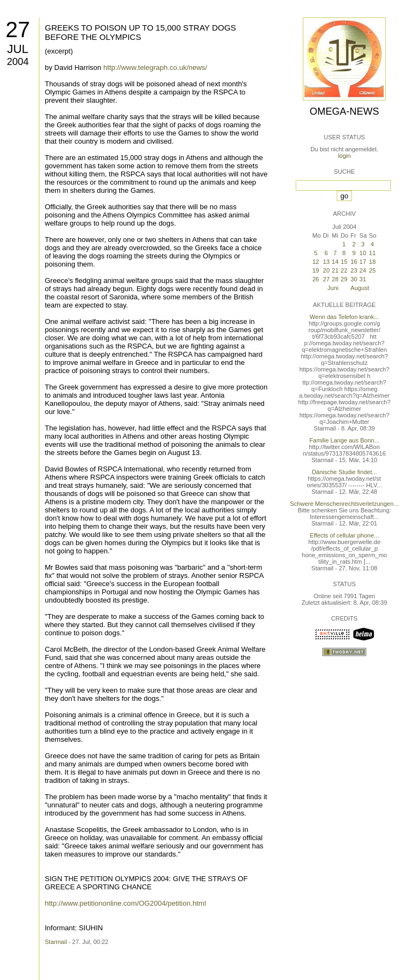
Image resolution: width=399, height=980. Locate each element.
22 (344, 270)
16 (354, 262)
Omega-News (344, 111)
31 (363, 279)
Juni (333, 288)
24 (363, 270)
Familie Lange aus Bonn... (344, 440)
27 (18, 29)
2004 (17, 62)
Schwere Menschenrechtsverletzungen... (345, 504)
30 (354, 279)
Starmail (56, 942)
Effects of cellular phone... (344, 535)
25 (372, 270)
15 (344, 262)
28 (335, 279)
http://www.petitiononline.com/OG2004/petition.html (125, 903)
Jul (18, 49)
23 (354, 270)
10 (363, 253)
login (344, 156)
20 (326, 270)
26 (315, 279)
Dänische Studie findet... (344, 472)
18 (372, 262)
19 (315, 270)
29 (344, 279)
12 (315, 262)
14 (335, 262)
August (360, 288)
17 (363, 262)
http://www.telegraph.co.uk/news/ (155, 67)
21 (335, 270)
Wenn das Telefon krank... (345, 317)
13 (326, 262)
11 (372, 253)
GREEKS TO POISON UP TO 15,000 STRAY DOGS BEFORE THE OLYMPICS (140, 32)
